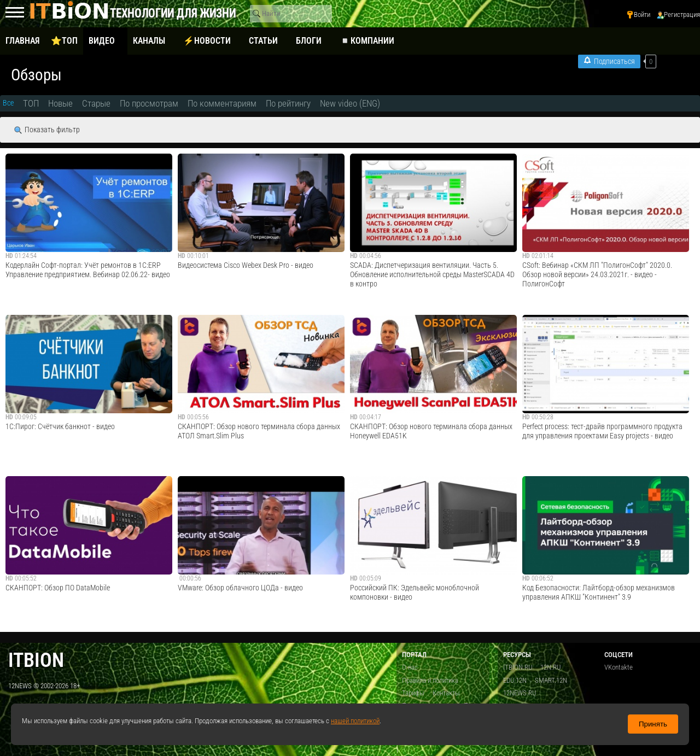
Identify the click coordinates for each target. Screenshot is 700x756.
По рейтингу (288, 103)
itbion (36, 660)
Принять (653, 724)
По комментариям (222, 103)
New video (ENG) (350, 103)
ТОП (31, 103)
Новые (60, 103)
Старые (96, 103)
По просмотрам (149, 103)
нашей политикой (355, 721)
